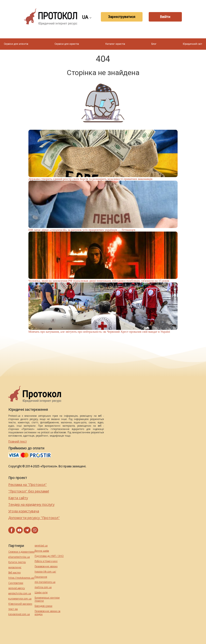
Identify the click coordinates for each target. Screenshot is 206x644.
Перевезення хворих (46, 566)
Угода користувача (24, 511)
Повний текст (18, 441)
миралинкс (15, 567)
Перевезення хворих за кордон (47, 613)
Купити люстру (17, 562)
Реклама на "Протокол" (27, 485)
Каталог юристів (115, 44)
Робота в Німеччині (46, 561)
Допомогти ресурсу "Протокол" (34, 518)
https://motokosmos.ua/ (21, 578)
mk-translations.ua (45, 582)
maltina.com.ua (43, 587)
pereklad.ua (41, 546)
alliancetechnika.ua (19, 557)
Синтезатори (16, 583)
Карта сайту (18, 498)
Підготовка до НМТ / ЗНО (49, 556)
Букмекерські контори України (47, 599)
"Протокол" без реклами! (29, 491)
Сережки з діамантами (21, 552)
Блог (154, 44)
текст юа (13, 609)
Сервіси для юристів (67, 44)
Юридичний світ (193, 44)
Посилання (41, 577)
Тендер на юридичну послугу (31, 504)
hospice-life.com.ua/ (45, 572)
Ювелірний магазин (20, 604)
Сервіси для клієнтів (16, 44)
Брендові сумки (43, 606)
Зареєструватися (122, 17)
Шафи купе (41, 593)
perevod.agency (17, 588)
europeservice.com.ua (20, 599)
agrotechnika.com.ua (20, 593)
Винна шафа (42, 551)
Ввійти (165, 17)
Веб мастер (14, 573)
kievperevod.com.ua (19, 614)
